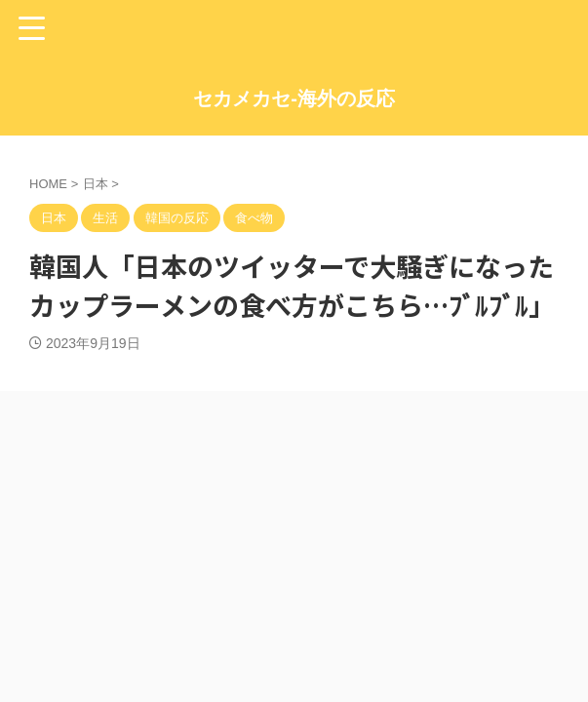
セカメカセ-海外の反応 (294, 98)
